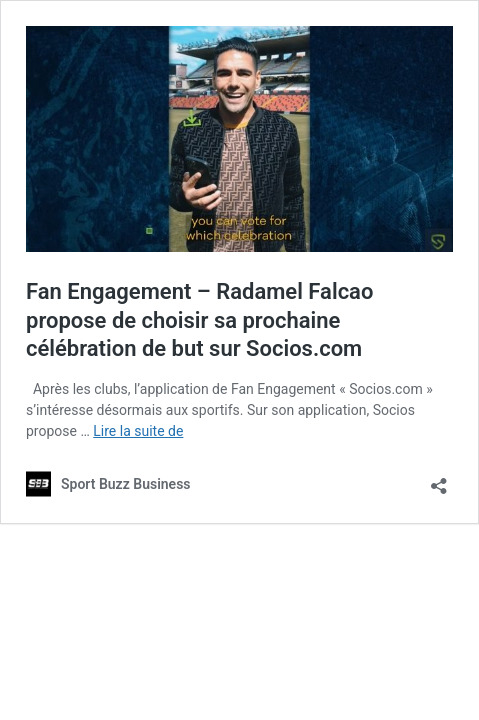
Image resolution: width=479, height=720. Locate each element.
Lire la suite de (138, 431)
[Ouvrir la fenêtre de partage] (439, 479)
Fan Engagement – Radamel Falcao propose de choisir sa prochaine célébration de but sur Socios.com (199, 320)
